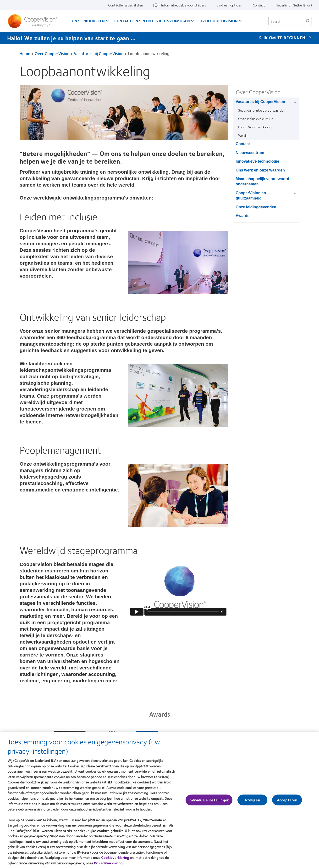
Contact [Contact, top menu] (259, 5)
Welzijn (243, 135)
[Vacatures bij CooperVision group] (296, 102)
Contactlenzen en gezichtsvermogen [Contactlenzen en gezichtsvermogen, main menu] (152, 21)
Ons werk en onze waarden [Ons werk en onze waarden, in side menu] (260, 170)
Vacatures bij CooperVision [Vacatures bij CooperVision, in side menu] (261, 102)
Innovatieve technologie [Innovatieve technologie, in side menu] (258, 161)
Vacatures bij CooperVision (99, 53)
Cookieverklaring (115, 857)
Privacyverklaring (108, 863)
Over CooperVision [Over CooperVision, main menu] (219, 21)
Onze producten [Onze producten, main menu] (88, 21)
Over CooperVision (52, 53)
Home (25, 53)
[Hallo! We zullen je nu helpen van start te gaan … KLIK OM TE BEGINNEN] (159, 38)
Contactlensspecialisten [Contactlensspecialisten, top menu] (126, 5)
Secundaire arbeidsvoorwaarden (262, 110)
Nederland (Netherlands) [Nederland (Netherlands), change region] (294, 5)
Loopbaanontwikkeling (255, 127)
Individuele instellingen (209, 800)
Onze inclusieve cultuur (256, 119)
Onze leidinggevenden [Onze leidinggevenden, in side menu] (256, 207)
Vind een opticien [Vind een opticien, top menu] (229, 5)
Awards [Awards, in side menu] (243, 216)
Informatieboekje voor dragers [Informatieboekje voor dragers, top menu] (184, 5)
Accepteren (287, 800)
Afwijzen (252, 800)
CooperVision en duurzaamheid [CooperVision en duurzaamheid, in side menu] (251, 196)
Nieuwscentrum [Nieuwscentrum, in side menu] (250, 153)
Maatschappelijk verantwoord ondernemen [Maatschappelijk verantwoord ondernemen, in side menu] (263, 181)
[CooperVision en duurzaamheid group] (296, 193)
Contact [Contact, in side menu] (243, 144)
